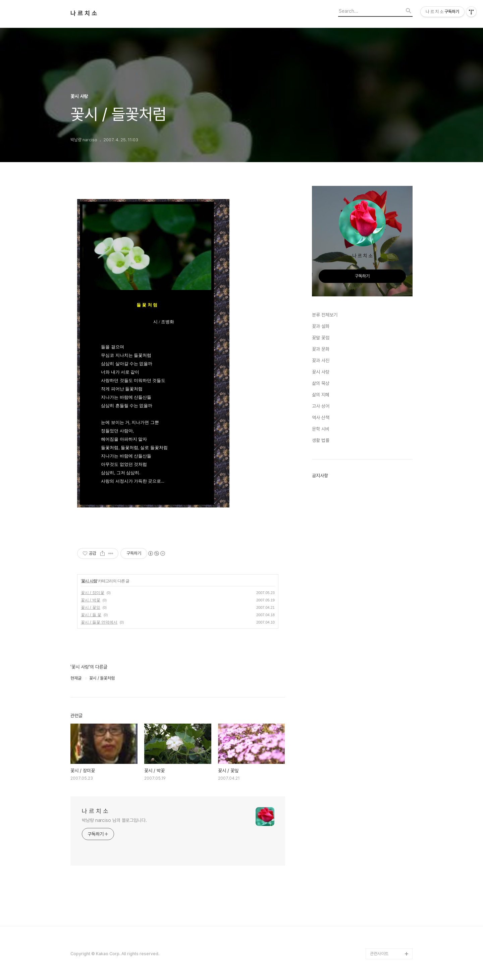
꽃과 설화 (321, 326)
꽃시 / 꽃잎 (91, 607)
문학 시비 (321, 429)
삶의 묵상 (321, 383)
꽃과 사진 (321, 360)
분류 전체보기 (325, 315)
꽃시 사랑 (89, 581)
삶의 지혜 (321, 395)
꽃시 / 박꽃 (91, 600)
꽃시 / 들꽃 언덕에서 (99, 622)
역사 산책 (321, 418)
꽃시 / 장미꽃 (93, 593)
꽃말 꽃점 (321, 338)
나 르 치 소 (84, 13)
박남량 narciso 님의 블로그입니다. (114, 820)
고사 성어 (321, 406)
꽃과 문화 (321, 349)
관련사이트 (379, 954)
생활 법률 (321, 440)
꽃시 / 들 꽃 (91, 615)
